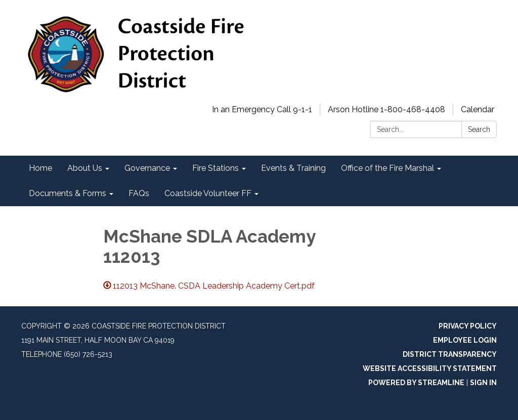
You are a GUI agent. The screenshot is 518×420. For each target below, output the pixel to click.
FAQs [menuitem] (139, 193)
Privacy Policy (468, 326)
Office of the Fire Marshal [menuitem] (387, 168)
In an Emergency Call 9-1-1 (262, 109)
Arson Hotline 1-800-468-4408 (386, 109)
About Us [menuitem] (85, 168)
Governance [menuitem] (147, 168)
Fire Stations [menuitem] (215, 168)
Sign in (483, 383)
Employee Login (465, 340)
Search (479, 129)
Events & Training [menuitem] (293, 168)
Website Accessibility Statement (430, 368)
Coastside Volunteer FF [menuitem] (208, 193)
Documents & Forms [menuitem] (68, 193)
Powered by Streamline (416, 383)
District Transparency (450, 354)
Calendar (478, 109)
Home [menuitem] (40, 168)
